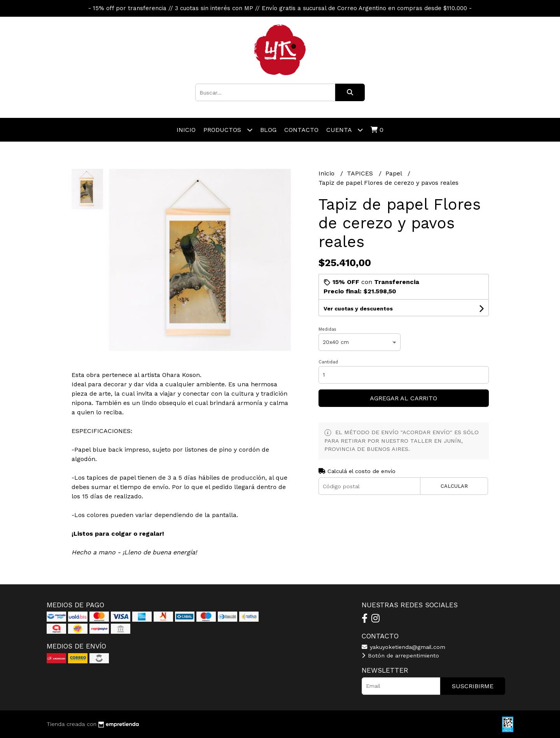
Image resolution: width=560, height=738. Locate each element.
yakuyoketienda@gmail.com (403, 647)
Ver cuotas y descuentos (358, 309)
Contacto (301, 130)
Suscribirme (473, 686)
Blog (268, 130)
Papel (395, 173)
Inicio (186, 130)
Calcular (454, 486)
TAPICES (361, 173)
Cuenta (345, 130)
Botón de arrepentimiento (400, 656)
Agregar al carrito (403, 398)
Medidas (327, 329)
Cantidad (328, 362)
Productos (228, 130)
